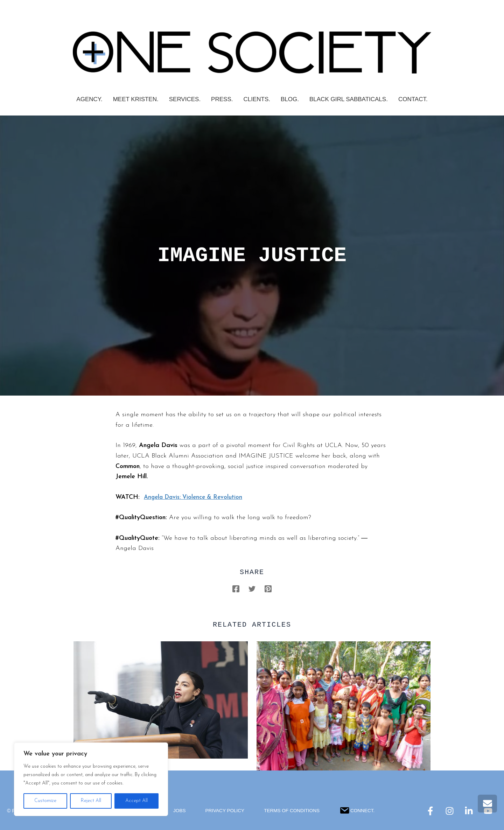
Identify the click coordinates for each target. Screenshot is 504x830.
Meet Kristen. (136, 99)
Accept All (136, 801)
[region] (91, 779)
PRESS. (222, 99)
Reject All (91, 801)
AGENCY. (89, 99)
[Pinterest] (268, 589)
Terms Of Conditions (292, 811)
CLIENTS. (257, 99)
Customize (45, 801)
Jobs (178, 811)
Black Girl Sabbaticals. (349, 99)
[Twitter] (252, 589)
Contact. (413, 99)
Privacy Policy (223, 811)
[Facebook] (236, 589)
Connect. (359, 810)
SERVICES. (185, 99)
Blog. (290, 99)
